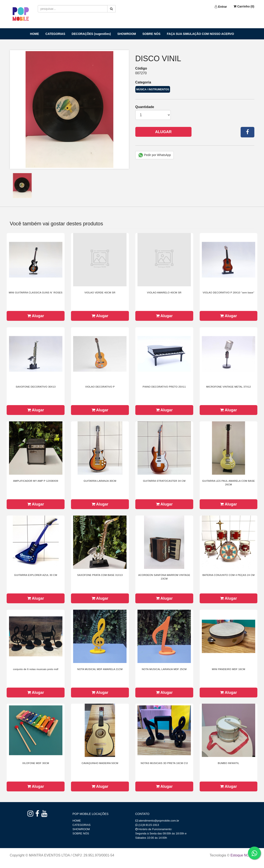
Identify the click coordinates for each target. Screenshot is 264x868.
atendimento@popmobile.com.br (159, 821)
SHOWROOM (127, 34)
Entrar (221, 7)
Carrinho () (244, 6)
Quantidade (145, 107)
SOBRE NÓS (151, 34)
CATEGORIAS (55, 34)
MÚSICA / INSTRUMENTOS (153, 89)
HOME (35, 34)
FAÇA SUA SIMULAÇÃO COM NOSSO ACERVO (200, 34)
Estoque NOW (241, 855)
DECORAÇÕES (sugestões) (91, 34)
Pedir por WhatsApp (155, 155)
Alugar (163, 132)
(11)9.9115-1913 (149, 825)
